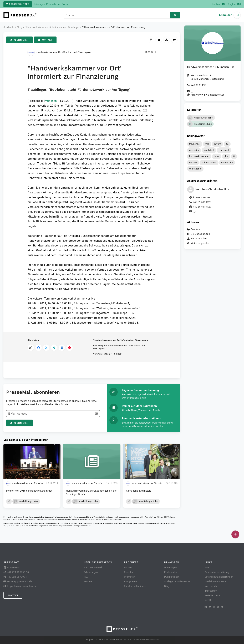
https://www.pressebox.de (22, 586)
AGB (207, 568)
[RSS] (214, 607)
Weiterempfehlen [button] (200, 243)
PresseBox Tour (18, 4)
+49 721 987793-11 (18, 577)
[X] (218, 607)
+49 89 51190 (198, 85)
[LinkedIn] (210, 607)
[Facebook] (206, 607)
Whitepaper (171, 568)
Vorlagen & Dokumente (177, 581)
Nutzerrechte (212, 586)
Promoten (130, 577)
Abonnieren (19, 40)
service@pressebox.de (82, 526)
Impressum (211, 591)
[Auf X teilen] (46, 348)
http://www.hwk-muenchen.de (208, 95)
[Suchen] (175, 15)
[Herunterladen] (167, 40)
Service (88, 581)
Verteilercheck (212, 595)
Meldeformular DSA (215, 581)
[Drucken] (151, 40)
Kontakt (45, 40)
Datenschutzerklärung (217, 572)
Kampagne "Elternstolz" (139, 491)
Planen (128, 568)
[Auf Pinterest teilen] (70, 348)
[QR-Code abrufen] (159, 40)
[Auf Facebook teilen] (39, 348)
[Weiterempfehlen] (174, 40)
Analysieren (131, 581)
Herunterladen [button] (199, 239)
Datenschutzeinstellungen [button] (219, 577)
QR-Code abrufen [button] (200, 234)
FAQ (86, 577)
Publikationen (172, 577)
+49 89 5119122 (202, 202)
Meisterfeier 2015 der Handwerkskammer (29, 491)
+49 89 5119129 (202, 207)
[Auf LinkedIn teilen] (62, 348)
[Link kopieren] (31, 348)
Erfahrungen (91, 572)
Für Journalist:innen (135, 586)
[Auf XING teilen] (54, 348)
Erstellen (129, 572)
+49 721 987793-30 (18, 572)
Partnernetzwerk (93, 568)
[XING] (222, 607)
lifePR (208, 600)
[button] (9, 501)
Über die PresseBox (98, 562)
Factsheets (170, 572)
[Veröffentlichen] (235, 534)
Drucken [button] (195, 229)
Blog (167, 586)
